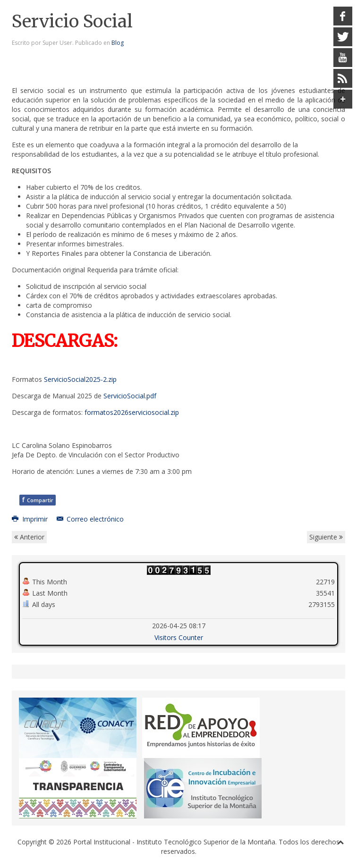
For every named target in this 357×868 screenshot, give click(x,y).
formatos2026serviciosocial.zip (132, 412)
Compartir (38, 500)
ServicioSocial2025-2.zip (80, 379)
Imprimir (31, 519)
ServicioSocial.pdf (130, 396)
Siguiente (326, 537)
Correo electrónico (90, 519)
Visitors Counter (179, 637)
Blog (118, 43)
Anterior (29, 537)
